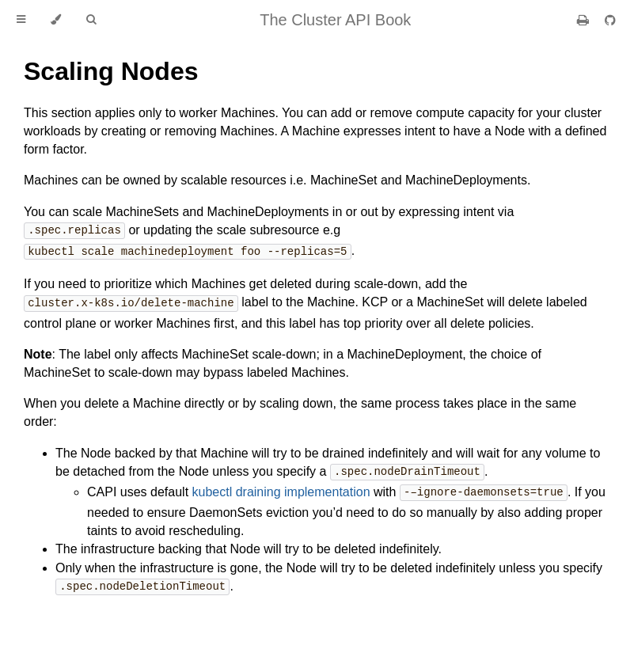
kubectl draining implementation (281, 490)
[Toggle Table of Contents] (21, 20)
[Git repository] (610, 20)
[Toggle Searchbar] (91, 20)
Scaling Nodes (111, 71)
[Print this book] (585, 20)
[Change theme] (56, 20)
